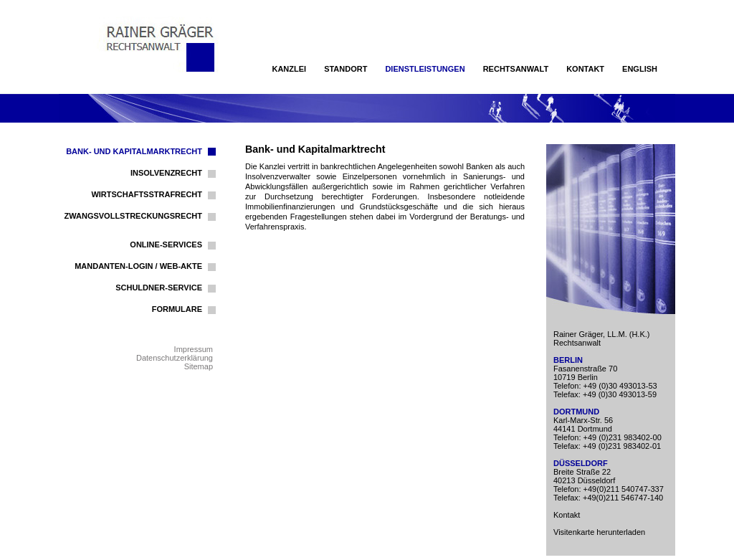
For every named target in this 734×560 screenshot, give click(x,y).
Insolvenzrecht (166, 173)
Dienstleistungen (425, 69)
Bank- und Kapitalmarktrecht (134, 151)
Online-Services (166, 245)
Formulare (177, 309)
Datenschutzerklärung (175, 358)
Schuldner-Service (159, 288)
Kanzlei (289, 69)
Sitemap (199, 366)
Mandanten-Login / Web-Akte (138, 266)
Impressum (194, 349)
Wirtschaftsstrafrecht (147, 194)
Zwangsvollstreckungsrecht (134, 216)
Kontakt (585, 69)
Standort (345, 69)
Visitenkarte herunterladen (599, 532)
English (640, 69)
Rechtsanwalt (516, 69)
